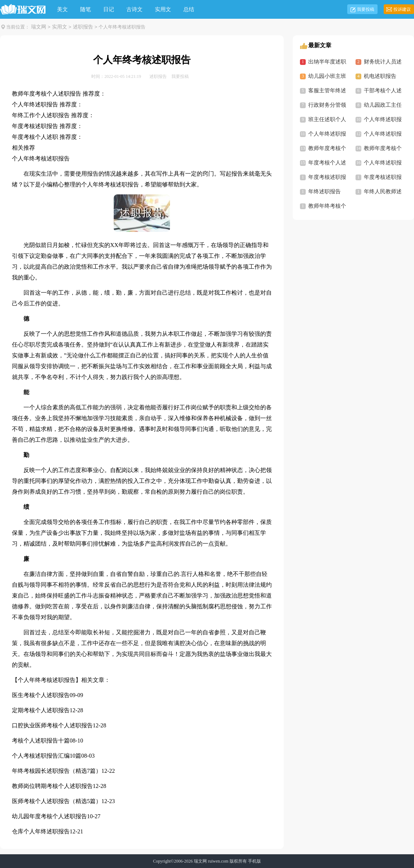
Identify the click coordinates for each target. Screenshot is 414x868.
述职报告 (83, 27)
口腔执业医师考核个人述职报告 (52, 725)
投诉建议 (402, 9)
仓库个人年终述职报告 (41, 831)
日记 (109, 9)
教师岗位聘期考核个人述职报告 (52, 786)
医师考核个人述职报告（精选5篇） (57, 801)
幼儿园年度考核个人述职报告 (49, 816)
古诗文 (134, 9)
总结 (189, 9)
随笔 (86, 9)
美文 (62, 9)
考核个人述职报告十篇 (41, 741)
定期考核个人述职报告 (41, 710)
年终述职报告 (324, 191)
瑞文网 (39, 27)
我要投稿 (366, 9)
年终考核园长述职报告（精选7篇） (57, 771)
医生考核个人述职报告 (41, 695)
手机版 (254, 861)
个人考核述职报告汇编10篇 (47, 756)
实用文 (163, 9)
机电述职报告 (380, 76)
